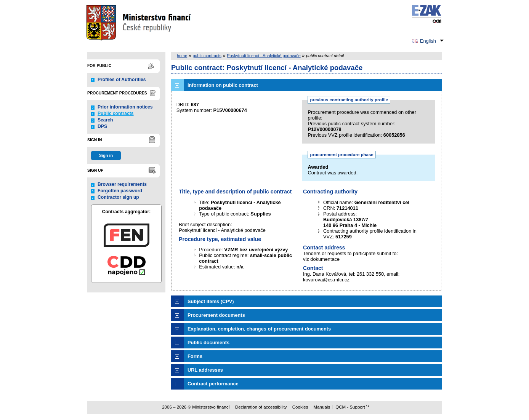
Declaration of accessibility (261, 407)
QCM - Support (350, 407)
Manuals (322, 407)
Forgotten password (120, 191)
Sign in (106, 155)
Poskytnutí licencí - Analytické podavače (264, 56)
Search (105, 120)
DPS (102, 126)
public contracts (207, 56)
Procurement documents (216, 315)
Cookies (300, 407)
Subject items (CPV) (211, 301)
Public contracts (116, 113)
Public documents (208, 343)
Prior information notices (125, 107)
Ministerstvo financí (139, 23)
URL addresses (205, 370)
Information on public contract (223, 85)
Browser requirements (122, 184)
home (182, 56)
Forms (195, 356)
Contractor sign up (118, 197)
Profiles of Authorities (122, 80)
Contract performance (213, 384)
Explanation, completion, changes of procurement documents (259, 329)
